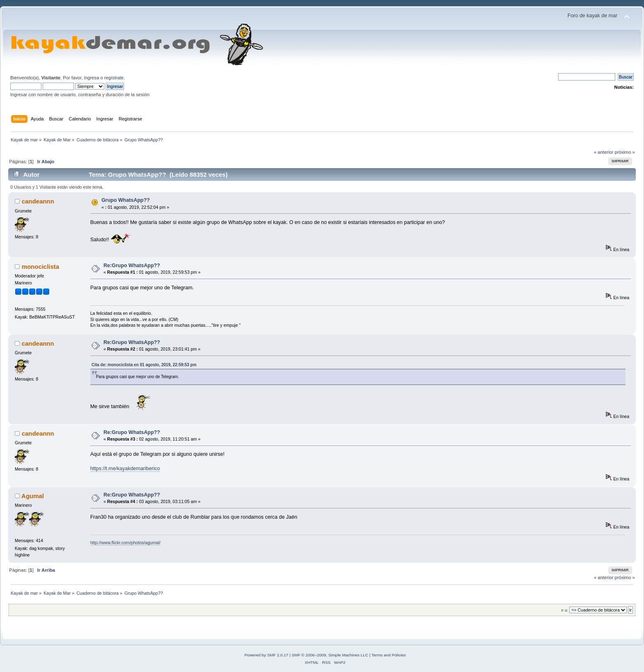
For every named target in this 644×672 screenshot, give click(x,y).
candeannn (38, 201)
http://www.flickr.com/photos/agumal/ (125, 543)
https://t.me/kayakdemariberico (125, 469)
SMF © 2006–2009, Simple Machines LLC (330, 655)
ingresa (91, 78)
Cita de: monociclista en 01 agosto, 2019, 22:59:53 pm (144, 365)
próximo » (625, 152)
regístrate (114, 78)
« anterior (604, 152)
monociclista (41, 267)
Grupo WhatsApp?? (126, 200)
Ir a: (564, 610)
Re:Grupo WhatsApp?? (132, 266)
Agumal (33, 496)
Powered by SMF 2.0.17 (266, 655)
